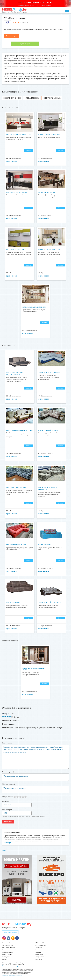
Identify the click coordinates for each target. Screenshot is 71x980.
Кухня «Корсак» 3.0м (15, 250)
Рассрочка (39, 948)
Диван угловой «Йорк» (16, 487)
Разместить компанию (10, 932)
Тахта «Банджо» (13, 602)
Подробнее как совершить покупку (12, 975)
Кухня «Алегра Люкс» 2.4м (49, 135)
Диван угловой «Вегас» (48, 430)
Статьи (4, 959)
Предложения (40, 957)
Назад (4, 850)
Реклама (38, 952)
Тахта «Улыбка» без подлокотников (15, 374)
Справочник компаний (9, 950)
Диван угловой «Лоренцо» (49, 602)
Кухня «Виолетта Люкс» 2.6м (19, 135)
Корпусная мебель (52, 98)
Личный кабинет (41, 945)
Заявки (38, 950)
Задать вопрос (25, 44)
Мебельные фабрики (9, 948)
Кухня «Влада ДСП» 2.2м (16, 192)
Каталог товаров (11, 36)
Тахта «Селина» (45, 545)
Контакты (39, 959)
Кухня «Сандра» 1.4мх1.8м (49, 250)
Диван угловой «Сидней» (49, 373)
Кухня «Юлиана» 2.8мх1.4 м (34, 307)
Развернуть (8, 843)
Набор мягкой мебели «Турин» (19, 430)
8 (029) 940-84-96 (12, 161)
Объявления (39, 954)
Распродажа (6, 957)
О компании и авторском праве (11, 966)
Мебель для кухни (12, 98)
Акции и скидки (7, 954)
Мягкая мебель (32, 98)
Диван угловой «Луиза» (17, 545)
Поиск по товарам (8, 952)
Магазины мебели (8, 945)
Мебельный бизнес (41, 943)
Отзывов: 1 (26, 22)
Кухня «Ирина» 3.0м (46, 192)
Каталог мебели (7, 943)
